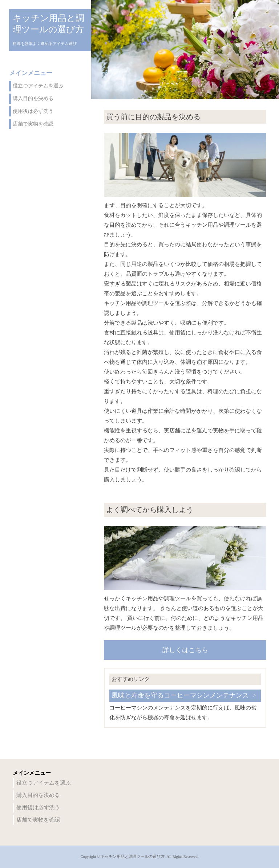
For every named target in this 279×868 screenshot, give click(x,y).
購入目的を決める (33, 98)
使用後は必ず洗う (33, 111)
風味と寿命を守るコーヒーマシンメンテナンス (180, 695)
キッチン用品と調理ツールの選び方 (48, 24)
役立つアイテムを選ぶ (38, 86)
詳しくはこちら (185, 650)
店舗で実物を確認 (33, 124)
